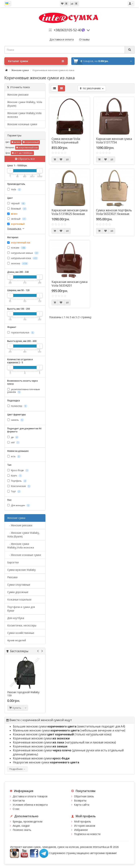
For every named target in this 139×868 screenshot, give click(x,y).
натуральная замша (23, 253)
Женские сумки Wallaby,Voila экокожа (24, 115)
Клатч (15, 476)
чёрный (16, 203)
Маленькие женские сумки (47, 730)
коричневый (31, 142)
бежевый (17, 209)
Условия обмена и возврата (30, 805)
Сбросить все (25, 159)
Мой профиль (83, 821)
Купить (15, 708)
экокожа (18, 263)
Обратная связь (84, 796)
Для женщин (19, 505)
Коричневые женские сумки (41, 738)
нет (13, 442)
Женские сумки (20, 70)
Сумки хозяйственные (21, 633)
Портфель (17, 481)
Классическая (19, 486)
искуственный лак (27, 148)
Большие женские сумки (45, 726)
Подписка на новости (87, 834)
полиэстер (17, 406)
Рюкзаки (12, 577)
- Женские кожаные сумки (24, 555)
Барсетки (13, 562)
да (13, 437)
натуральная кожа (23, 258)
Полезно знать (22, 830)
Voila (14, 189)
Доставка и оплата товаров (30, 796)
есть (14, 456)
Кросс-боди (18, 470)
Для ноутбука (16, 618)
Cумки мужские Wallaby (21, 570)
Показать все (16, 229)
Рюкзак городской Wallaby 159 (23, 694)
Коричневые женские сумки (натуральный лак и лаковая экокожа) (64, 742)
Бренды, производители (28, 821)
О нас (16, 809)
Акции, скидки (21, 826)
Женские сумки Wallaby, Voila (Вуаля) (25, 104)
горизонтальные (21, 333)
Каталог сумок (36, 61)
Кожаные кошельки (19, 599)
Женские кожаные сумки (22, 124)
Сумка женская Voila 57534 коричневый (66, 141)
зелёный (17, 219)
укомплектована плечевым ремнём (24, 391)
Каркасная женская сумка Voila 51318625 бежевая (69, 212)
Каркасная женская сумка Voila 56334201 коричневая (69, 285)
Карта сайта (82, 805)
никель (16, 420)
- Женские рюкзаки (20, 525)
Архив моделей (17, 640)
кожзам (17, 248)
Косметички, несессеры (22, 625)
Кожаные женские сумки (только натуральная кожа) (62, 734)
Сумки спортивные (19, 585)
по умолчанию (92, 88)
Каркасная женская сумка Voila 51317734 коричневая (114, 142)
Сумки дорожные (18, 592)
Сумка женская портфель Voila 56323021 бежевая (114, 212)
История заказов (85, 826)
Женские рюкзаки (18, 95)
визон (16, 142)
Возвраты (80, 800)
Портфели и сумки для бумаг (21, 609)
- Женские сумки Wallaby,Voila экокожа (21, 546)
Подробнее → (17, 769)
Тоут (14, 491)
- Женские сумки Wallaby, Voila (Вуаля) (23, 535)
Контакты (19, 800)
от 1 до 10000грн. (22, 153)
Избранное (81, 830)
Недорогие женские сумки (46, 762)
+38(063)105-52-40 (68, 30)
